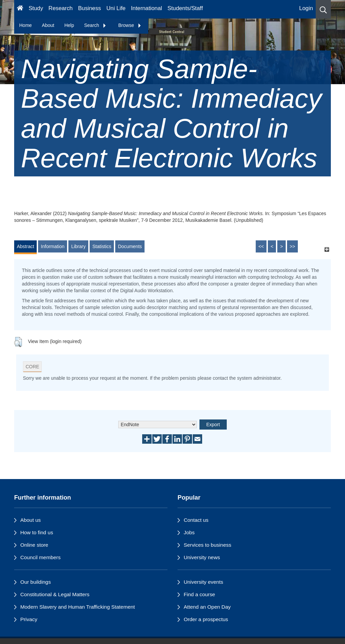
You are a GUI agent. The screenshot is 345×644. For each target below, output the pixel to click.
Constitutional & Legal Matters (55, 594)
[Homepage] (20, 9)
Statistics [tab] (102, 246)
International (147, 8)
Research (61, 8)
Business (90, 8)
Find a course (199, 594)
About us (30, 520)
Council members (40, 557)
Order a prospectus (206, 619)
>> (292, 246)
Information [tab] (53, 246)
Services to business (207, 545)
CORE (32, 367)
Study (36, 8)
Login (306, 8)
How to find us (37, 532)
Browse (130, 25)
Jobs (189, 532)
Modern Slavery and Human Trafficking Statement (77, 607)
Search (95, 25)
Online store (34, 545)
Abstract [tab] (25, 246)
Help (69, 25)
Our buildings (36, 582)
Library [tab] (78, 246)
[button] (323, 9)
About (48, 25)
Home (25, 25)
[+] (327, 250)
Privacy (29, 619)
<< (261, 246)
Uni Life (116, 8)
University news (202, 557)
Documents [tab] (130, 246)
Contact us (196, 520)
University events (203, 582)
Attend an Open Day (207, 607)
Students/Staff (185, 8)
